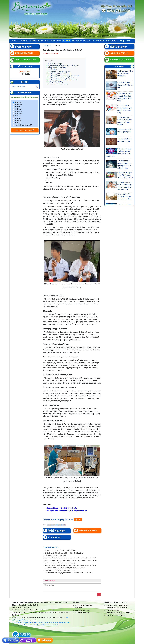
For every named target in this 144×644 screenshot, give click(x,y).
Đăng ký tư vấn (111, 41)
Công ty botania (17, 622)
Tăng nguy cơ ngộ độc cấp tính (58, 72)
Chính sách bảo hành (113, 610)
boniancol (49, 625)
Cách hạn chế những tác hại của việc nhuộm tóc (125, 73)
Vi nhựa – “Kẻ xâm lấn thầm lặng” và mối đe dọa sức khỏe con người (70, 558)
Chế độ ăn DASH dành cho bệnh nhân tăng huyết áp (64, 553)
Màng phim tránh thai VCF (23, 125)
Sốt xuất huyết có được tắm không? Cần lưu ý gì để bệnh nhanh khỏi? (70, 560)
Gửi (99, 595)
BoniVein (18, 107)
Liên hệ (121, 41)
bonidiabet (33, 622)
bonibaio (28, 625)
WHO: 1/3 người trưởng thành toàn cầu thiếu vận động (124, 197)
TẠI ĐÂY (78, 520)
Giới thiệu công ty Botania (84, 605)
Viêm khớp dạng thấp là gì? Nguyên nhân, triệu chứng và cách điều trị (70, 565)
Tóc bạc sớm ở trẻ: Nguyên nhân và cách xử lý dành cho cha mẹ (68, 573)
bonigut (61, 622)
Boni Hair (18, 116)
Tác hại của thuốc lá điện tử (56, 68)
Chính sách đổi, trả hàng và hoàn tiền (118, 613)
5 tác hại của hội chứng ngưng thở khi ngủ (125, 85)
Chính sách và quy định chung (83, 41)
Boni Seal (18, 121)
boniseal (22, 625)
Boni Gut (18, 123)
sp (128, 41)
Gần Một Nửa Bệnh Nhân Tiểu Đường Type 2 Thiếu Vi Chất (125, 175)
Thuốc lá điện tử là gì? (54, 64)
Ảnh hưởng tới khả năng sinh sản (59, 74)
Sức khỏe (67, 41)
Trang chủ (16, 41)
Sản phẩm (33, 41)
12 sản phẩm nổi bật (82, 613)
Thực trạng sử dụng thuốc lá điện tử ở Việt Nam (62, 66)
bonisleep (15, 625)
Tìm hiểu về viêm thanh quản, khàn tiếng (59, 563)
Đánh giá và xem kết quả (25, 130)
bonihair (56, 625)
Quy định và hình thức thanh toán (117, 605)
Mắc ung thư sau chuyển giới (55, 555)
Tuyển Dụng (100, 41)
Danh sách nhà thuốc (53, 41)
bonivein (67, 622)
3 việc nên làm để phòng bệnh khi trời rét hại (61, 551)
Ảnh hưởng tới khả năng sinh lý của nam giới (63, 76)
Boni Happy (19, 102)
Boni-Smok (18, 104)
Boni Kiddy (18, 109)
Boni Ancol (18, 111)
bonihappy (55, 622)
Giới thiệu (25, 41)
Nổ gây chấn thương (55, 82)
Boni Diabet (19, 114)
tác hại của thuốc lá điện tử (56, 525)
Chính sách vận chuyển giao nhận (117, 608)
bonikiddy (42, 625)
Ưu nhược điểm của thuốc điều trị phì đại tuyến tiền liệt (64, 568)
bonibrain (40, 622)
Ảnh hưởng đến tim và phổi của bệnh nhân (62, 80)
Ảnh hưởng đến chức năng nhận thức (60, 78)
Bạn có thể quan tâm (51, 547)
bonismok (35, 625)
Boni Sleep (18, 118)
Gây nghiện (52, 70)
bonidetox (47, 622)
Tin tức (41, 41)
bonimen (26, 622)
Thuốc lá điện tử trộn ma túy (57, 84)
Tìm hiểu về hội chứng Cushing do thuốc (59, 570)
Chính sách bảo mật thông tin (116, 615)
